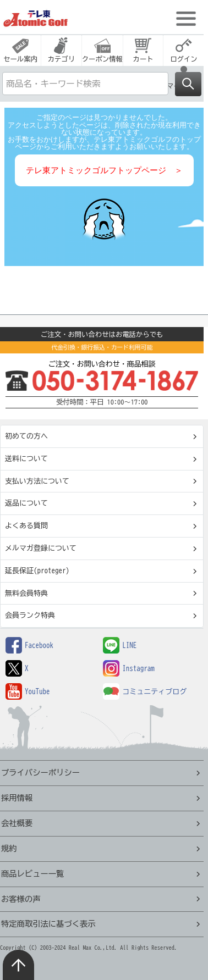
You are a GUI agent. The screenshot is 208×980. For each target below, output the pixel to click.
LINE (120, 646)
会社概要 (17, 823)
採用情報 (17, 798)
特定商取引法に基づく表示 (48, 924)
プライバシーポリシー (40, 773)
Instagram (129, 669)
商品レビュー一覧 (32, 874)
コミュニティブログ (145, 692)
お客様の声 (21, 899)
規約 (9, 848)
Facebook (29, 646)
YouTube (28, 692)
